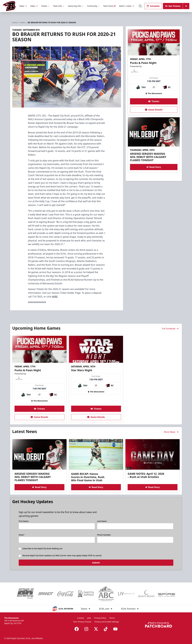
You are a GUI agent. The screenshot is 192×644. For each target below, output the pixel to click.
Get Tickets (173, 6)
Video (34, 6)
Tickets (45, 6)
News (23, 6)
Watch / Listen (127, 6)
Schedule (153, 6)
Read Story (154, 167)
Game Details (154, 110)
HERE (55, 297)
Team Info (59, 6)
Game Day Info (76, 6)
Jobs (89, 618)
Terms (112, 618)
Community (94, 6)
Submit (96, 564)
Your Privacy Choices (82, 622)
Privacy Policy (100, 618)
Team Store (110, 6)
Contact (81, 618)
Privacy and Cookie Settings (107, 622)
